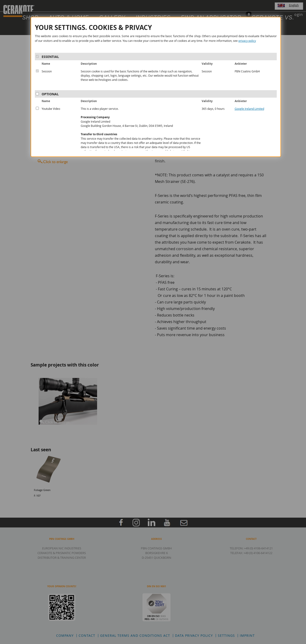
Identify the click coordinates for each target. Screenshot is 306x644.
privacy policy (247, 41)
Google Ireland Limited (249, 109)
